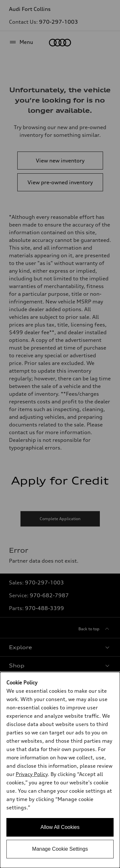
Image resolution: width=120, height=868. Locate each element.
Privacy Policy (32, 774)
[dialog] (60, 770)
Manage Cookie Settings (60, 849)
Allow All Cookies (60, 827)
